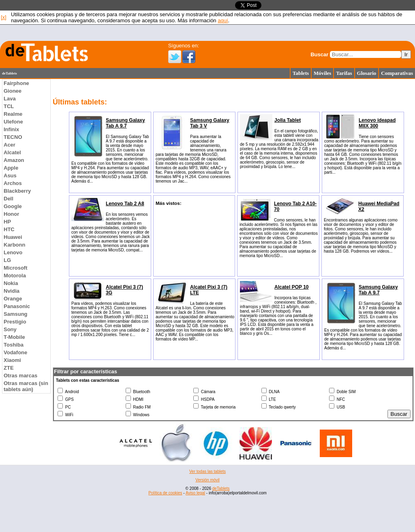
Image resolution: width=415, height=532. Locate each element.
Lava (10, 99)
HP (7, 222)
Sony (10, 329)
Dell (9, 199)
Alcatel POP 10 (292, 287)
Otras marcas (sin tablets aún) (26, 386)
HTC (9, 229)
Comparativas (397, 73)
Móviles (322, 73)
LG (7, 260)
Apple (11, 168)
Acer (10, 145)
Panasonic (17, 306)
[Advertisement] (208, 475)
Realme (13, 114)
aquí (223, 20)
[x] (4, 17)
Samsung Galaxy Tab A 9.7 (125, 123)
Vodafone (15, 352)
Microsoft (16, 268)
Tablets (301, 73)
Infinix (11, 129)
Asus (10, 176)
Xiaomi (12, 360)
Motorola (15, 276)
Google (13, 206)
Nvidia (12, 291)
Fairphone (16, 83)
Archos (13, 183)
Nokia (11, 283)
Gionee (13, 91)
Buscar (319, 54)
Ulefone (13, 122)
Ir (406, 54)
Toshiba (14, 345)
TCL (9, 106)
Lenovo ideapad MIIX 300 (377, 123)
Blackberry (17, 191)
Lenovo (13, 252)
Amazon (14, 160)
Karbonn (14, 245)
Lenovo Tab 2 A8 (125, 204)
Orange (13, 299)
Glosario (367, 73)
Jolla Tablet (288, 120)
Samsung (16, 314)
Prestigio (15, 322)
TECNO (13, 137)
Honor (11, 214)
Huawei (13, 237)
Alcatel (12, 152)
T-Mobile (14, 337)
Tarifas (344, 73)
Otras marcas (20, 376)
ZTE (9, 368)
